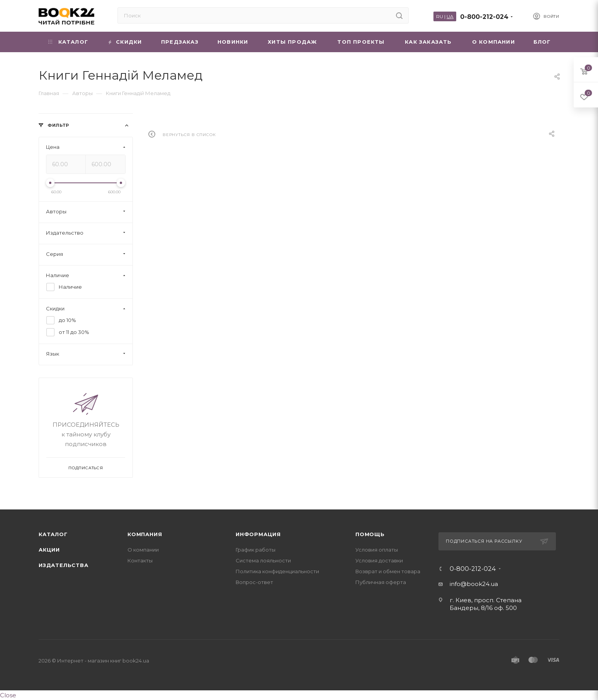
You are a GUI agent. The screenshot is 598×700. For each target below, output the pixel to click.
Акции (49, 550)
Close (8, 695)
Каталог (53, 534)
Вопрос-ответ (254, 582)
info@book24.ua (474, 584)
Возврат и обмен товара (388, 571)
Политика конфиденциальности (277, 571)
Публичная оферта (381, 582)
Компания (145, 534)
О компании (143, 550)
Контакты (140, 560)
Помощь (370, 534)
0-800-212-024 (484, 17)
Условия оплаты (377, 550)
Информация (258, 534)
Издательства (64, 565)
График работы (256, 550)
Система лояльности (263, 560)
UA (450, 16)
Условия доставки (379, 560)
